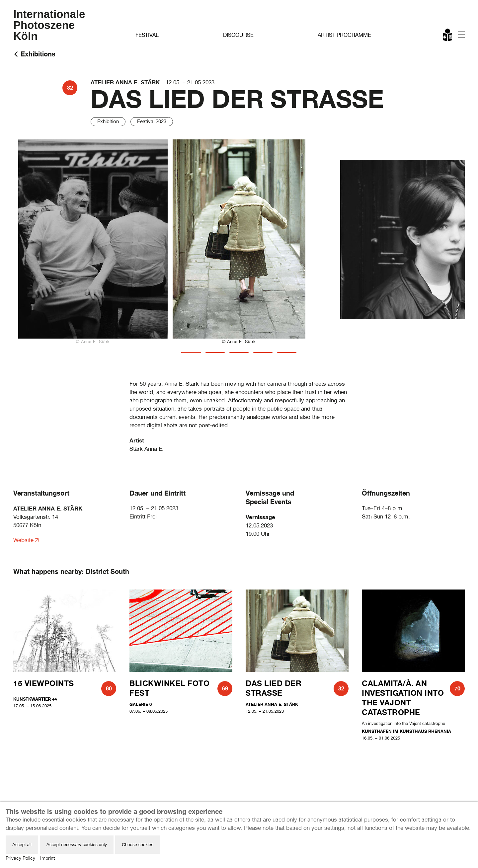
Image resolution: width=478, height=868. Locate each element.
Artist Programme (344, 35)
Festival (147, 35)
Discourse (238, 35)
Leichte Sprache (448, 36)
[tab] (191, 353)
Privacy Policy (20, 858)
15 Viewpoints (44, 683)
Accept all (22, 845)
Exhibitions (38, 54)
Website (23, 540)
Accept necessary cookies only (77, 845)
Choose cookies (138, 845)
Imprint (47, 858)
